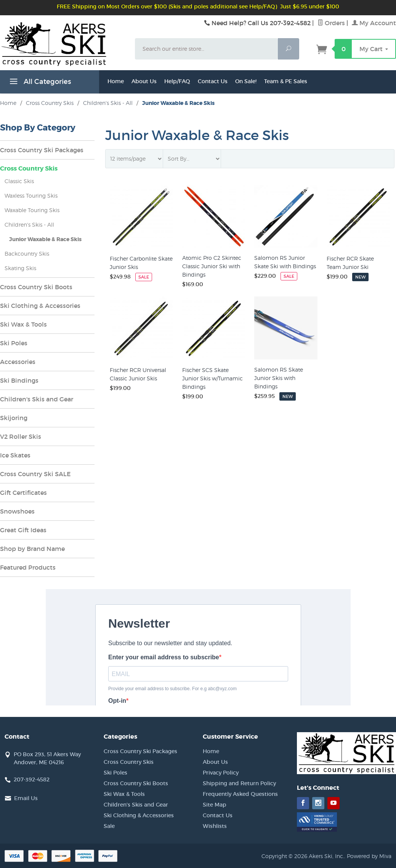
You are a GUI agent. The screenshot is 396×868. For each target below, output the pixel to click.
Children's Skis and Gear (37, 399)
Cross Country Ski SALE (35, 474)
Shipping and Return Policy (239, 783)
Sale (109, 826)
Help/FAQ (177, 81)
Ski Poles (14, 343)
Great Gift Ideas (23, 530)
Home (116, 81)
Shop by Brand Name (32, 549)
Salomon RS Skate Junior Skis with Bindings (279, 378)
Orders (331, 23)
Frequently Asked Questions (240, 794)
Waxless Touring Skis (31, 196)
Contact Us (213, 81)
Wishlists (215, 826)
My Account (374, 23)
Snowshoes (17, 511)
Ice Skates (15, 455)
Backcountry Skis (27, 254)
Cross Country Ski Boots (36, 287)
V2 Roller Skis (21, 436)
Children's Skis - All (29, 225)
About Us (144, 81)
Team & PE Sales (286, 81)
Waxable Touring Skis (32, 210)
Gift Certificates (23, 493)
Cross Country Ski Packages (42, 150)
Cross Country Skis (29, 168)
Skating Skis (20, 268)
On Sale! (246, 81)
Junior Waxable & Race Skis (45, 239)
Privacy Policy (221, 773)
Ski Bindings (19, 380)
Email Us (26, 798)
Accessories (18, 362)
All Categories (39, 83)
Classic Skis (19, 181)
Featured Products (28, 567)
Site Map (215, 805)
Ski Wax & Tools (23, 324)
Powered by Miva (369, 856)
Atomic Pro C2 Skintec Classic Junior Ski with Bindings (212, 266)
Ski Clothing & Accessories (40, 306)
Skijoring (14, 418)
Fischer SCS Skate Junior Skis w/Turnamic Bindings (212, 378)
